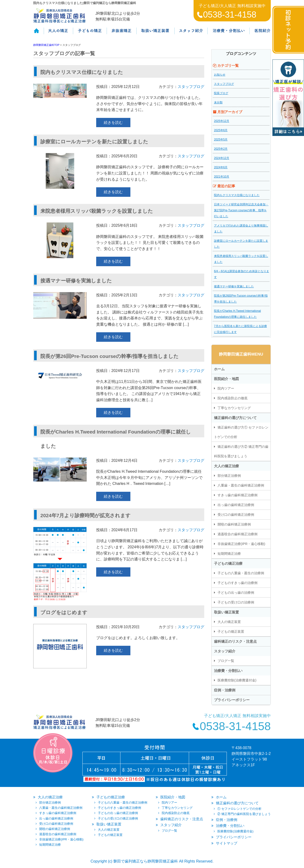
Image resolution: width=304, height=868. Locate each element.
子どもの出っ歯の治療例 (236, 593)
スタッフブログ (191, 87)
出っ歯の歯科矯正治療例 (236, 505)
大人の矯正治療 (226, 466)
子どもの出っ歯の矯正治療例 (118, 813)
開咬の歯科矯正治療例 (234, 524)
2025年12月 (222, 121)
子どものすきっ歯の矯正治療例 (119, 808)
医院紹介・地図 (226, 379)
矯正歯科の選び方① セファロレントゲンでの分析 (241, 432)
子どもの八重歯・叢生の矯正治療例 (123, 803)
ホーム (38, 34)
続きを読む (113, 123)
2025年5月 (221, 140)
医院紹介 (260, 34)
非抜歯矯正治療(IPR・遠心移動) (241, 544)
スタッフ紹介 (191, 34)
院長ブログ (221, 93)
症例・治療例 (225, 690)
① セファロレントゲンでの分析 (239, 809)
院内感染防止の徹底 (233, 398)
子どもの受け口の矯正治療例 (118, 818)
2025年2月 (221, 149)
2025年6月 (221, 130)
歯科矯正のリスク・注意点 (235, 641)
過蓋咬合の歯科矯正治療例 (237, 534)
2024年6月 (221, 167)
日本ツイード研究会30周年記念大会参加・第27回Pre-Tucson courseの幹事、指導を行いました (241, 210)
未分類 (218, 102)
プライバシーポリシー (232, 700)
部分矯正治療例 (229, 476)
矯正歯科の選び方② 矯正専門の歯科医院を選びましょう (241, 451)
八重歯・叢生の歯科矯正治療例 (241, 485)
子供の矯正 (90, 34)
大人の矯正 (58, 34)
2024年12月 (222, 158)
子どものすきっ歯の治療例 (237, 583)
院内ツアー (226, 388)
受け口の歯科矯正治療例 (236, 515)
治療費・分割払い (228, 671)
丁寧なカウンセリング (234, 408)
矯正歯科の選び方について (235, 418)
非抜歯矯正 (121, 34)
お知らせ (220, 75)
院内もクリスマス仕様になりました (237, 195)
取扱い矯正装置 (155, 34)
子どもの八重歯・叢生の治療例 (241, 573)
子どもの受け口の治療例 (236, 602)
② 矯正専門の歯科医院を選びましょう (244, 814)
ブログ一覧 (226, 661)
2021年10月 (222, 177)
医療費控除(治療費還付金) (237, 680)
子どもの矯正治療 (228, 563)
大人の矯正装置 (229, 622)
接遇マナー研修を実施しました (234, 286)
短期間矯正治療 (229, 554)
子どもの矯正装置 (231, 632)
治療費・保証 (228, 34)
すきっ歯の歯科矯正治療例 (237, 495)
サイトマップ (227, 843)
